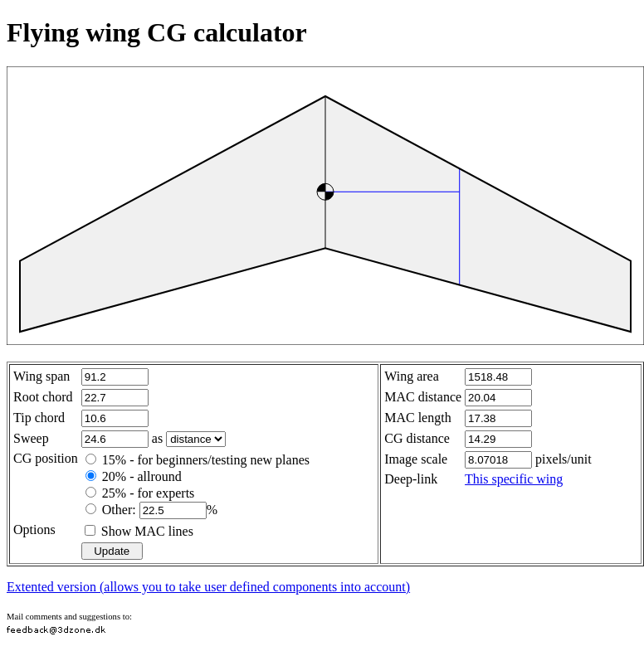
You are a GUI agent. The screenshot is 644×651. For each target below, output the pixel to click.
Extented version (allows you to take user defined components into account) (208, 587)
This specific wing (514, 479)
